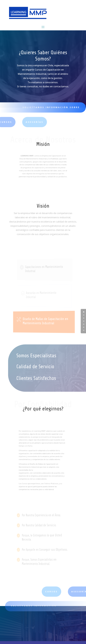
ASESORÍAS (21, 122)
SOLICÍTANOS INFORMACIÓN (36, 606)
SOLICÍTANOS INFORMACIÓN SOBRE (49, 107)
